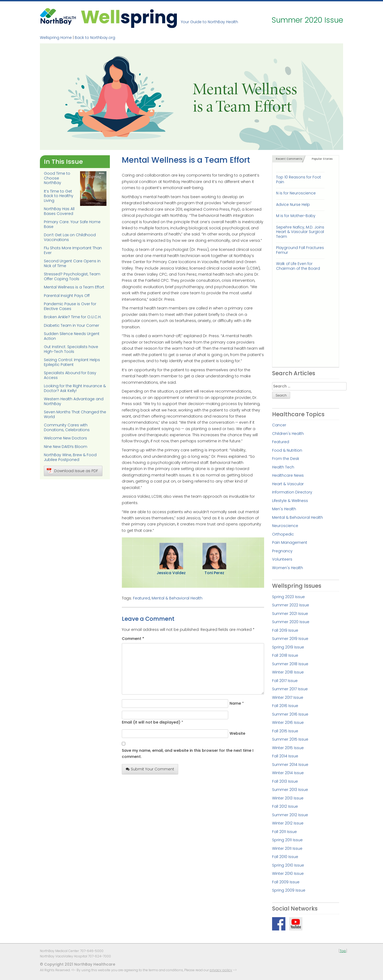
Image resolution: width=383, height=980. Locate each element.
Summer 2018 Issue (290, 664)
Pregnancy (282, 551)
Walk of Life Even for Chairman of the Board (298, 266)
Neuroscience (285, 526)
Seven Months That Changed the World (75, 414)
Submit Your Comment (150, 769)
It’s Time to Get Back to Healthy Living (59, 196)
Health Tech (283, 467)
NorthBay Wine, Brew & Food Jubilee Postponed (70, 457)
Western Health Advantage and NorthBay (74, 401)
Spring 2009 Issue (289, 890)
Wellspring (129, 18)
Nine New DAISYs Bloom (66, 447)
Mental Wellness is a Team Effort (74, 287)
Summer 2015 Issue (290, 739)
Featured (141, 598)
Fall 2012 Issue (285, 806)
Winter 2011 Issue (287, 848)
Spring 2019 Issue (288, 647)
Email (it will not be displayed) (151, 722)
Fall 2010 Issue (285, 857)
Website (237, 733)
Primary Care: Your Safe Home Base (72, 224)
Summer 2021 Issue (290, 614)
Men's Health (284, 509)
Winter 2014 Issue (288, 773)
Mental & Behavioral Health (177, 598)
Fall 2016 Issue (285, 706)
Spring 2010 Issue (288, 865)
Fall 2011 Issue (284, 832)
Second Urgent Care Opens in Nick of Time (72, 263)
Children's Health (288, 434)
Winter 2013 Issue (288, 798)
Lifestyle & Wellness (290, 501)
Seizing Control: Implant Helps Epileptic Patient (72, 362)
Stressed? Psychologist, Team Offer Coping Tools (72, 276)
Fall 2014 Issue (285, 756)
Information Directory (292, 492)
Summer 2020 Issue (291, 622)
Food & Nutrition (287, 450)
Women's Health (288, 568)
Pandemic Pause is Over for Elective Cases (70, 306)
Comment (133, 639)
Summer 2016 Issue (290, 714)
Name (235, 703)
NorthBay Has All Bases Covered (59, 211)
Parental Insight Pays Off (67, 296)
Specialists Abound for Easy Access (70, 375)
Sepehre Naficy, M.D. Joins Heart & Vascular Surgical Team (300, 232)
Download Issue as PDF (72, 471)
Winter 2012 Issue (288, 823)
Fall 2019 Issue (285, 630)
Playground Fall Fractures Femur (300, 250)
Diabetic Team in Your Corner (72, 325)
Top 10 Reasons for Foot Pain (299, 179)
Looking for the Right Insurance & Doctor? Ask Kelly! (75, 388)
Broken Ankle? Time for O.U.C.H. (73, 317)
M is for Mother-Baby (296, 216)
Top (343, 951)
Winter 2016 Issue (288, 722)
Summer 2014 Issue (290, 765)
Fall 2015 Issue (285, 731)
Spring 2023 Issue (288, 597)
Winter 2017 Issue (288, 697)
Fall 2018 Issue (285, 655)
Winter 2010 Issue (288, 873)
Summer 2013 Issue (290, 790)
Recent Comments (289, 159)
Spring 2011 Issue (287, 840)
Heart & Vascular (288, 484)
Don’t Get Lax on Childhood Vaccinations (70, 237)
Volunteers (282, 559)
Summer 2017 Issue (290, 689)
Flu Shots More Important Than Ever (73, 250)
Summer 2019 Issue (290, 639)
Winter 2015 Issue (288, 748)
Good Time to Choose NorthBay (57, 178)
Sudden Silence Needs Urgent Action (72, 336)
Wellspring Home (56, 38)
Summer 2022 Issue (291, 605)
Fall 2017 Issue (285, 681)
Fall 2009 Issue (286, 882)
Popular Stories (322, 159)
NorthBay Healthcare (59, 18)
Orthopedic (283, 534)
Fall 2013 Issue (285, 781)
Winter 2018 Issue (288, 672)
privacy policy (221, 970)
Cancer (279, 425)
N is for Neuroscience (296, 193)
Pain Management (290, 542)
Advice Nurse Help (293, 205)
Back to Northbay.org (95, 38)
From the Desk (286, 459)
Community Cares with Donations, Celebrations (67, 427)
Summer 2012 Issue (290, 815)
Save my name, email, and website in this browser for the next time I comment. (188, 754)
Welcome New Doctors (65, 438)
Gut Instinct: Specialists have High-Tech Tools (71, 349)
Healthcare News (288, 475)
